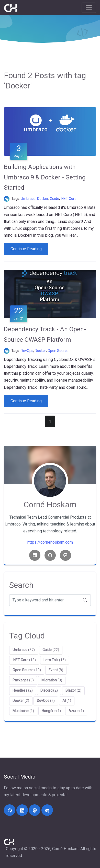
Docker (43, 199)
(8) (56, 670)
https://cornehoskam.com (50, 542)
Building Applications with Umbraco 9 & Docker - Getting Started (45, 177)
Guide (54, 199)
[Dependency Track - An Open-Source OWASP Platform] (50, 294)
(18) (24, 660)
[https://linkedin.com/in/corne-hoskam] (22, 810)
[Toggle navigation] (89, 8)
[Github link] (50, 555)
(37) (24, 650)
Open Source (58, 351)
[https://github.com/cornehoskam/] (10, 810)
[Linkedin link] (35, 555)
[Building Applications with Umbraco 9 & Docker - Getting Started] (50, 132)
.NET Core (69, 199)
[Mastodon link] (65, 555)
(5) (23, 680)
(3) (52, 680)
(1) (67, 701)
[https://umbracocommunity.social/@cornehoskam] (35, 810)
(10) (27, 670)
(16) (55, 660)
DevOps (27, 351)
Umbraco (28, 199)
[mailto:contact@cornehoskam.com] (47, 810)
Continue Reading (26, 249)
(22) (51, 650)
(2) (23, 690)
